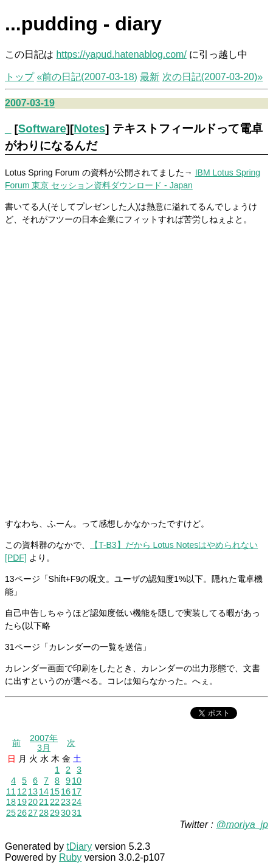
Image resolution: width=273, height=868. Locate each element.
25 (11, 813)
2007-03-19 (30, 103)
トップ (19, 77)
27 (33, 813)
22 (55, 802)
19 (22, 802)
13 (33, 791)
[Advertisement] (136, 371)
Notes (89, 128)
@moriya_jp (242, 825)
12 (22, 791)
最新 (150, 77)
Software (42, 128)
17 (77, 791)
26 (22, 813)
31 (77, 813)
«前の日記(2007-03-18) (87, 77)
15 (55, 791)
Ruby (70, 857)
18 (11, 802)
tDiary (79, 846)
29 (55, 813)
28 (44, 813)
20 (33, 802)
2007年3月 (44, 743)
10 (77, 781)
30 (66, 813)
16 (66, 791)
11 (11, 791)
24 (77, 802)
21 (44, 802)
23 (66, 802)
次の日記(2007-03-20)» (213, 77)
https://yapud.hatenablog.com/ (121, 54)
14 (44, 791)
